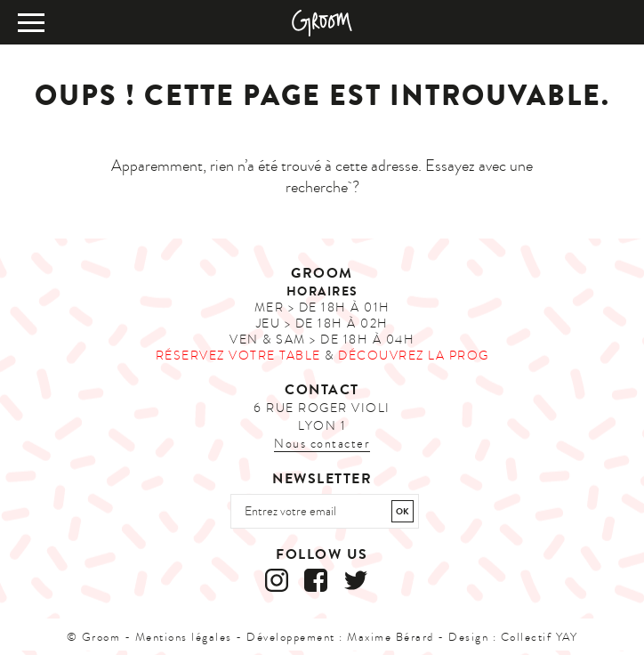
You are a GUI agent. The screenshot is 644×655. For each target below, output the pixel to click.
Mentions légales (184, 637)
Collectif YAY (539, 637)
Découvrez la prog (414, 356)
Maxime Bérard (390, 637)
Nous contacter (322, 444)
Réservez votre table (238, 356)
